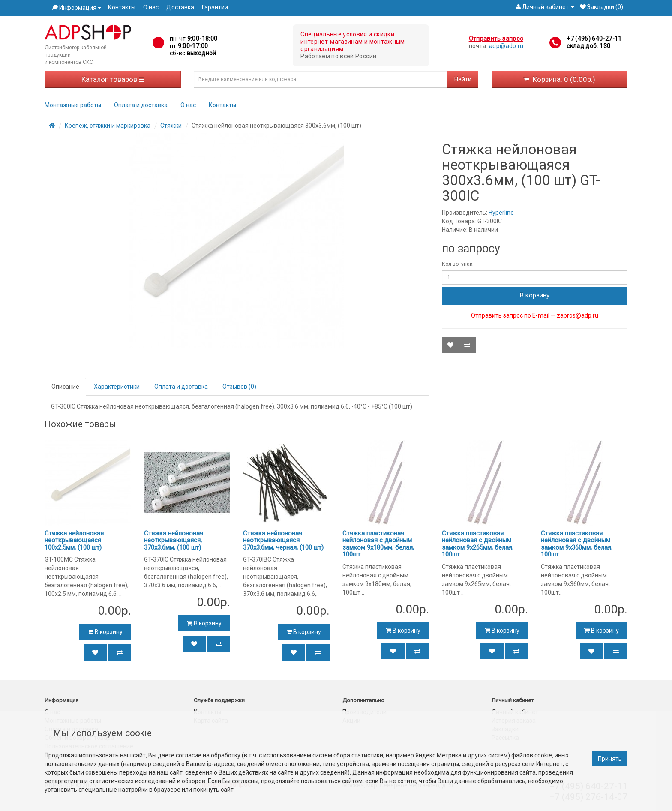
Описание (65, 387)
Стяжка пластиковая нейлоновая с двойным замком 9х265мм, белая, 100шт (478, 544)
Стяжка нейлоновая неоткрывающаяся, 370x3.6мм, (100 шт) (174, 540)
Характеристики (117, 387)
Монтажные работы (73, 105)
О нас (151, 7)
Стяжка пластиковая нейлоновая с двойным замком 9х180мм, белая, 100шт (378, 544)
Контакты (122, 7)
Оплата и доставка (141, 105)
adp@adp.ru (506, 46)
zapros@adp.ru (577, 315)
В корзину (535, 295)
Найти (463, 79)
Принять (610, 759)
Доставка (180, 7)
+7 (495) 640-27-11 (594, 39)
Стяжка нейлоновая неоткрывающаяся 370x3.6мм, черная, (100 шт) (283, 540)
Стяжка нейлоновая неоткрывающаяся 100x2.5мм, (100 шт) (74, 540)
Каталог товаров (113, 79)
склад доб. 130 (588, 46)
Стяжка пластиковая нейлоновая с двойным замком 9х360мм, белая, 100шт (577, 544)
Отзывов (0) (239, 387)
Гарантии (215, 7)
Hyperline (501, 213)
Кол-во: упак (457, 264)
